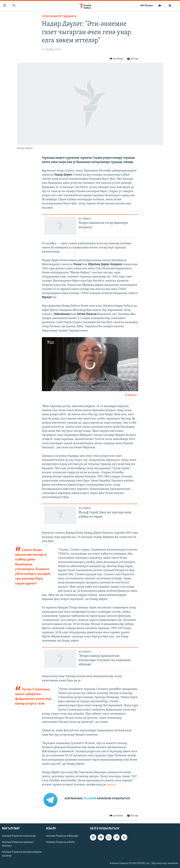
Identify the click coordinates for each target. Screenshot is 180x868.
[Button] (116, 59)
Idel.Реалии (147, 6)
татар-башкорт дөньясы (59, 16)
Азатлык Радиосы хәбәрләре (62, 836)
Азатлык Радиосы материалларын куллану (22, 854)
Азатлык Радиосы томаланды (19, 836)
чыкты (111, 785)
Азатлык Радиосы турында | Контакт (18, 844)
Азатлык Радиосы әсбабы (60, 842)
